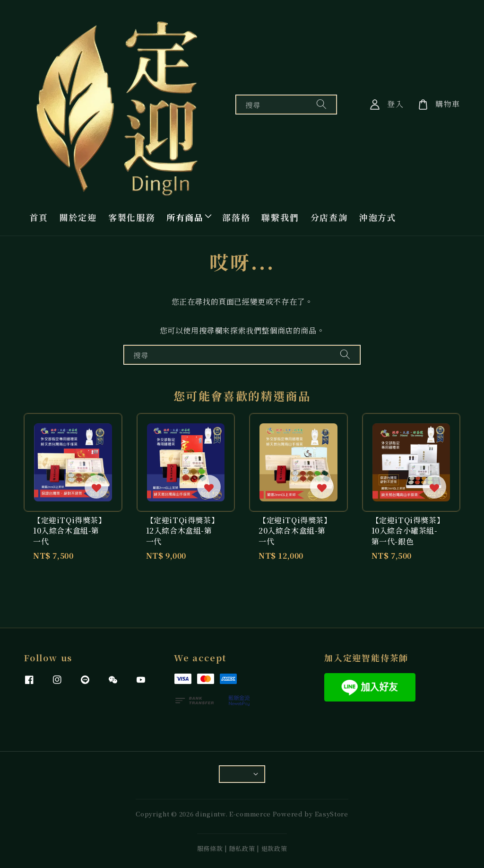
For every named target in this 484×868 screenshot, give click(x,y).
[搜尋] (321, 104)
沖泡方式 (378, 217)
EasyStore (332, 814)
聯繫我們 (280, 217)
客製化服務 (132, 217)
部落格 (236, 217)
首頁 (39, 217)
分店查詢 (329, 217)
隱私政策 (242, 848)
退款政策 (274, 848)
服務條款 (210, 848)
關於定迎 (78, 217)
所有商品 (185, 217)
